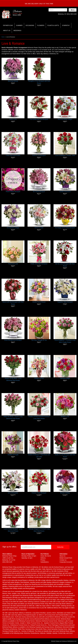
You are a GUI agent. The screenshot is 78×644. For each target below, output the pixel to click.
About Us (7, 30)
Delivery (43, 558)
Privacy (43, 560)
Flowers (41, 25)
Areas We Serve (46, 556)
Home (3, 37)
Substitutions (45, 562)
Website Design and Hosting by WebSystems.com (64, 641)
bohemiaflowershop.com (37, 600)
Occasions (30, 25)
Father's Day (8, 25)
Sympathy (66, 25)
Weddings (17, 30)
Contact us (63, 560)
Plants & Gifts (53, 25)
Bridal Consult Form (66, 558)
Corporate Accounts (66, 562)
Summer (19, 25)
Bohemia (23, 13)
